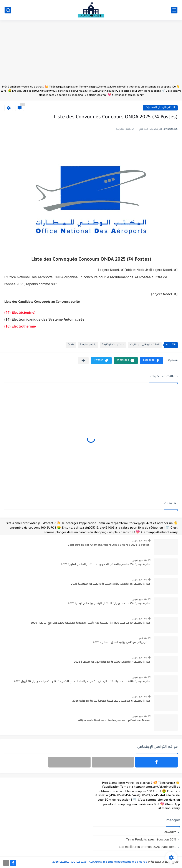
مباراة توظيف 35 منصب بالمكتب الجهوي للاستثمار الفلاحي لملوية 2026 (106, 565)
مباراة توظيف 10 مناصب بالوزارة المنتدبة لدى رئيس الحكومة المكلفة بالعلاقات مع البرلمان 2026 (91, 623)
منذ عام (143, 638)
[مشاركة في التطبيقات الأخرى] (83, 361)
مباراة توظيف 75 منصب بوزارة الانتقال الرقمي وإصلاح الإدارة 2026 (109, 604)
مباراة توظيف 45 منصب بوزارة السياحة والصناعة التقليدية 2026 (111, 584)
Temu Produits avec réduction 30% (151, 839)
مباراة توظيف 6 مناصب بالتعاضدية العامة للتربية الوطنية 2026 (111, 701)
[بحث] (8, 10)
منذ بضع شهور (140, 540)
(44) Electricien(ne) (20, 312)
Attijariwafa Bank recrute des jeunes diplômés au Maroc (114, 721)
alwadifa (170, 832)
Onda (71, 345)
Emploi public (88, 345)
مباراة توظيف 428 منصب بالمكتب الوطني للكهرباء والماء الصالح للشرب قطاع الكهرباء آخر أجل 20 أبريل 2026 (82, 682)
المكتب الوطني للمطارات (160, 108)
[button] (151, 361)
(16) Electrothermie (20, 326)
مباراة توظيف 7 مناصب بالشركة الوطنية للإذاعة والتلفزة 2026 (112, 662)
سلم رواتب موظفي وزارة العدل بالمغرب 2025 (122, 643)
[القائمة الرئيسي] (174, 10)
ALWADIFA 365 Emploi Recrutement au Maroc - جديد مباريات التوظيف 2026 (100, 862)
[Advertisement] (91, 55)
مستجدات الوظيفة (113, 345)
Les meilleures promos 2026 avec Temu (148, 847)
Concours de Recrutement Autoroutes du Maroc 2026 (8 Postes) (109, 545)
